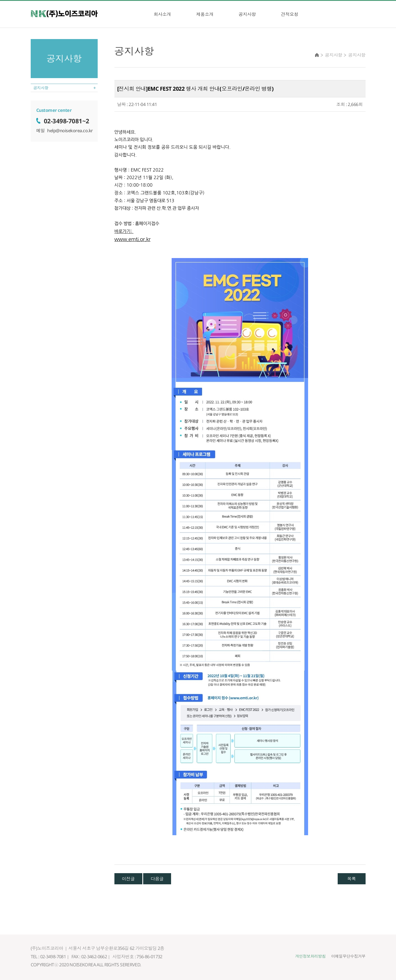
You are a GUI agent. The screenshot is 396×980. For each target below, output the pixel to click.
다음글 (157, 879)
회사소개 (162, 14)
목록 (351, 879)
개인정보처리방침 (304, 956)
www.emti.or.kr (133, 239)
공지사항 (247, 14)
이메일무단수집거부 (346, 956)
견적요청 (290, 14)
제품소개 (205, 14)
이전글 (128, 879)
